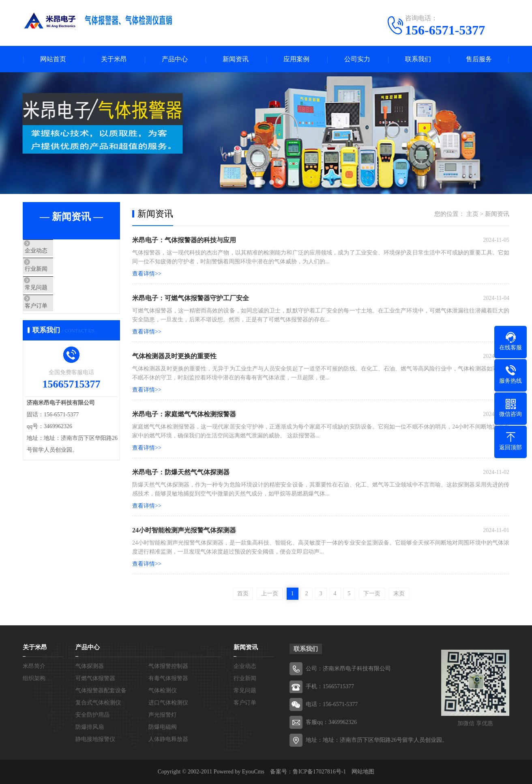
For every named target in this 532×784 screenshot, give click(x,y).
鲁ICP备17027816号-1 (319, 772)
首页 (243, 593)
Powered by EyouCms (238, 772)
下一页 (372, 593)
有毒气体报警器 (168, 678)
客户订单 (54, 323)
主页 (472, 214)
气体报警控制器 (168, 666)
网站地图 (363, 772)
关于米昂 (114, 59)
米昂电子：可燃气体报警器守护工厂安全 (191, 298)
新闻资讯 (236, 59)
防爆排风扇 (90, 727)
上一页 (270, 593)
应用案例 (296, 59)
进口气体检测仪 (168, 703)
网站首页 (53, 59)
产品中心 (175, 59)
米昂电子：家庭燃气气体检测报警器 (184, 414)
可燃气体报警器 (95, 678)
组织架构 (34, 678)
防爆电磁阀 (163, 727)
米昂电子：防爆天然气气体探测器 (181, 472)
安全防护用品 (92, 715)
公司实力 (357, 59)
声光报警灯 (163, 715)
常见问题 (54, 299)
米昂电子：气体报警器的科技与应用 (184, 240)
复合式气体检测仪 (98, 703)
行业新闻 (54, 276)
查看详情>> (147, 274)
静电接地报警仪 (95, 739)
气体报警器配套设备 (101, 690)
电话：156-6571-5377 (332, 704)
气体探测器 (90, 666)
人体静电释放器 (168, 739)
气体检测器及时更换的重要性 (174, 356)
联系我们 (418, 59)
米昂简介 (34, 666)
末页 (399, 593)
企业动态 (54, 252)
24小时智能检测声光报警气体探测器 (184, 530)
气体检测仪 (163, 690)
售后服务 (479, 59)
